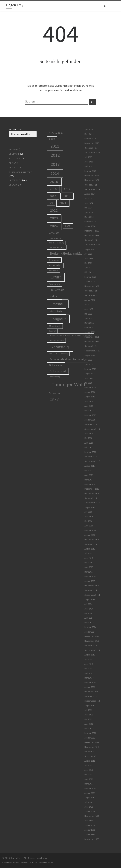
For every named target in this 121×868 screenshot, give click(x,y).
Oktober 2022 (91, 291)
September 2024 (92, 189)
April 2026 (89, 129)
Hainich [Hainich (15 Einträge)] (54, 296)
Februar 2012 (90, 733)
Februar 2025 (90, 171)
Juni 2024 (89, 203)
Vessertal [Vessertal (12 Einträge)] (55, 393)
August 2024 (90, 194)
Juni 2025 (89, 162)
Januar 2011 (90, 793)
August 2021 (90, 355)
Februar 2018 (90, 452)
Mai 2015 (88, 563)
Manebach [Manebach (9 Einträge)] (55, 326)
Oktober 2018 (91, 424)
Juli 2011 (88, 765)
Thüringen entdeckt (20, 172)
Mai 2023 (88, 263)
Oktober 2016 (91, 498)
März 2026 (89, 134)
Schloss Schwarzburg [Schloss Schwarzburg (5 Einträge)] (58, 354)
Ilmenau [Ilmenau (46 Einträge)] (58, 304)
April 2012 (89, 724)
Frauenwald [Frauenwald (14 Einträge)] (57, 290)
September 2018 (92, 429)
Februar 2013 (90, 682)
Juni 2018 (89, 434)
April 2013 (89, 673)
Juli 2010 (88, 802)
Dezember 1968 (92, 839)
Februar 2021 (90, 369)
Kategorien (15, 129)
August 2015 (90, 549)
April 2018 (89, 443)
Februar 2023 (90, 277)
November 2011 (92, 747)
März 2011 (89, 784)
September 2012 (92, 701)
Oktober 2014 (91, 590)
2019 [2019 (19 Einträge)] (67, 196)
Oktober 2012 (91, 696)
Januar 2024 (90, 226)
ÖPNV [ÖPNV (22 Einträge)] (54, 400)
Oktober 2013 (91, 646)
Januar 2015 (90, 581)
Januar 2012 (90, 738)
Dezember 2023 (92, 231)
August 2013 (90, 655)
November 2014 (92, 586)
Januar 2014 (90, 632)
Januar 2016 (90, 535)
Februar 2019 (90, 415)
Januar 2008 (90, 825)
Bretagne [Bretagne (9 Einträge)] (54, 260)
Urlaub (13, 185)
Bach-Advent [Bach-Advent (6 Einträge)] (55, 238)
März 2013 (89, 678)
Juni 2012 (89, 715)
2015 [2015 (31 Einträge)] (54, 182)
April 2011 (89, 779)
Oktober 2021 (91, 346)
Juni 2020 (89, 378)
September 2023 (92, 245)
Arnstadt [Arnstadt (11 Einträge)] (54, 233)
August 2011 (90, 761)
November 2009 (92, 816)
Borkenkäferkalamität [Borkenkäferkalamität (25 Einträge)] (66, 253)
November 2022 (92, 286)
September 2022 (92, 295)
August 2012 (90, 705)
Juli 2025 (88, 157)
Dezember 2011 (92, 742)
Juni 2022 (89, 309)
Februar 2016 (90, 530)
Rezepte (13, 168)
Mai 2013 (88, 669)
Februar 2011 (90, 788)
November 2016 (92, 494)
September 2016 (92, 503)
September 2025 (92, 152)
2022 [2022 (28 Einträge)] (54, 210)
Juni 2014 (89, 609)
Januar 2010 (90, 812)
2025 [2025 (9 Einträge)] (68, 226)
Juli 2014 (88, 604)
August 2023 (90, 249)
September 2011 (92, 756)
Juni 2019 (89, 401)
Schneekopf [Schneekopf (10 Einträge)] (56, 365)
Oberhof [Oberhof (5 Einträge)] (52, 331)
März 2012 (89, 729)
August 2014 (90, 600)
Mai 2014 (88, 613)
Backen (13, 149)
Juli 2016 (88, 512)
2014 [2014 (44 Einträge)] (55, 173)
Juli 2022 (88, 305)
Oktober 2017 (91, 457)
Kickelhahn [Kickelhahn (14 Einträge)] (56, 311)
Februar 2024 (90, 222)
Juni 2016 (89, 517)
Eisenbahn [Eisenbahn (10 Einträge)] (55, 265)
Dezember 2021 (92, 337)
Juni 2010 (89, 807)
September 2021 (92, 351)
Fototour (14, 158)
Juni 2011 (89, 770)
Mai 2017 (88, 470)
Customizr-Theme (45, 863)
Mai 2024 (88, 208)
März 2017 (89, 480)
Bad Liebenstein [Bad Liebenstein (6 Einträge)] (57, 247)
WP (18, 863)
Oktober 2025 (91, 148)
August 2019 (90, 397)
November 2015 (92, 540)
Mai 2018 (88, 438)
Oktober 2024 (91, 185)
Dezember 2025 (92, 143)
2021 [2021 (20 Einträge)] (63, 203)
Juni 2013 (89, 664)
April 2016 (89, 526)
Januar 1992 (90, 830)
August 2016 (90, 507)
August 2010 (90, 798)
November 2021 (92, 341)
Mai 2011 (88, 775)
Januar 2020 (90, 392)
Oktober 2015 (91, 544)
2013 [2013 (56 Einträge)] (55, 164)
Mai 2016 (88, 521)
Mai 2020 (88, 383)
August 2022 (90, 300)
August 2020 (90, 374)
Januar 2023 (90, 282)
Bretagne (14, 154)
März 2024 (89, 217)
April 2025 (89, 166)
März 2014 (89, 623)
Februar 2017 (90, 484)
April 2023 (89, 268)
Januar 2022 (90, 332)
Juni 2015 (89, 558)
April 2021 (89, 365)
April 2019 (89, 406)
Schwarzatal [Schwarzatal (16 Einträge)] (58, 371)
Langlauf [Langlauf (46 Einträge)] (58, 319)
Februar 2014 (90, 627)
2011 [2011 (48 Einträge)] (55, 146)
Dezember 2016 (92, 489)
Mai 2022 (88, 314)
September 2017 (92, 461)
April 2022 (89, 318)
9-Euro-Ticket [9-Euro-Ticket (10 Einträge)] (57, 133)
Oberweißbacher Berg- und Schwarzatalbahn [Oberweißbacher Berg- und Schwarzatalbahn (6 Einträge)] (70, 336)
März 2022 (89, 323)
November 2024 (92, 180)
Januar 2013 (90, 687)
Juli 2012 (88, 710)
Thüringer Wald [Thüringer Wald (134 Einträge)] (68, 384)
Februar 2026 (90, 139)
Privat (12, 163)
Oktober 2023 (91, 240)
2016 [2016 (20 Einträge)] (53, 189)
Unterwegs (15, 180)
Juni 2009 (89, 821)
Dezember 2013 (92, 636)
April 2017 (89, 475)
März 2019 (89, 411)
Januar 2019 (90, 420)
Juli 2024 (88, 199)
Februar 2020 (90, 387)
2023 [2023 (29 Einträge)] (54, 218)
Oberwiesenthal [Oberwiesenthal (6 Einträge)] (56, 340)
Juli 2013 (88, 659)
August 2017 (90, 466)
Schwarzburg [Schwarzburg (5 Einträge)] (54, 377)
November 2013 (92, 641)
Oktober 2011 (91, 752)
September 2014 (92, 595)
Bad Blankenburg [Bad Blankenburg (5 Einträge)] (56, 243)
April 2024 (89, 212)
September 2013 (92, 650)
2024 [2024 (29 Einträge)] (54, 226)
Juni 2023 (89, 258)
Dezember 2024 (92, 176)
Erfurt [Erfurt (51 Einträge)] (56, 277)
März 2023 (89, 272)
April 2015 (89, 567)
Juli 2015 (88, 553)
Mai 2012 (88, 719)
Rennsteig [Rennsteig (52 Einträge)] (60, 347)
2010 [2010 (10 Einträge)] (52, 139)
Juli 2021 (88, 360)
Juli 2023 (88, 254)
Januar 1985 (90, 834)
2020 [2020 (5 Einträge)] (51, 203)
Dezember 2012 (92, 692)
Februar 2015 (90, 576)
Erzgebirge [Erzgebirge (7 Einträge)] (54, 284)
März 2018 (89, 447)
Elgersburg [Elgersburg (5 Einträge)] (54, 270)
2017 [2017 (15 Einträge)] (67, 189)
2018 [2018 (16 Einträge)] (53, 196)
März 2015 (89, 572)
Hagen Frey (16, 858)
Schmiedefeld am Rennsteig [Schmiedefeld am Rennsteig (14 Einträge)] (67, 359)
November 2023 (92, 236)
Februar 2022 (90, 328)
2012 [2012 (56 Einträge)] (55, 155)
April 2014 (89, 618)
